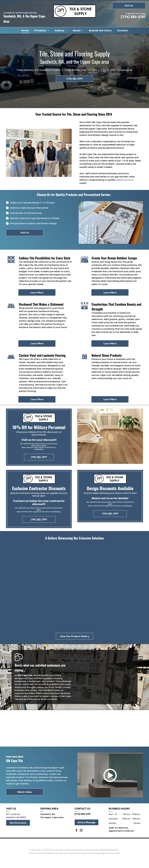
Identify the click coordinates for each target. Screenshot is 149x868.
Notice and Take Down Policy (88, 862)
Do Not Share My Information (53, 862)
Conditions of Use (71, 862)
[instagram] (81, 842)
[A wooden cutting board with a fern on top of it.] (74, 608)
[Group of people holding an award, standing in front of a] (20, 565)
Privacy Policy (36, 862)
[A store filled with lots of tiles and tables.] (102, 565)
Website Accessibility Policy (109, 862)
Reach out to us (125, 180)
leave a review (50, 696)
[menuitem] (25, 30)
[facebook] (76, 842)
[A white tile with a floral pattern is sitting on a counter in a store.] (129, 565)
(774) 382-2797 (133, 17)
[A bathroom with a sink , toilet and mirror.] (102, 608)
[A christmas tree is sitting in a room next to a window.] (47, 565)
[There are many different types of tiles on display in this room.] (74, 565)
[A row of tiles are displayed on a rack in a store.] (20, 608)
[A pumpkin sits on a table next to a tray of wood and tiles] (47, 608)
